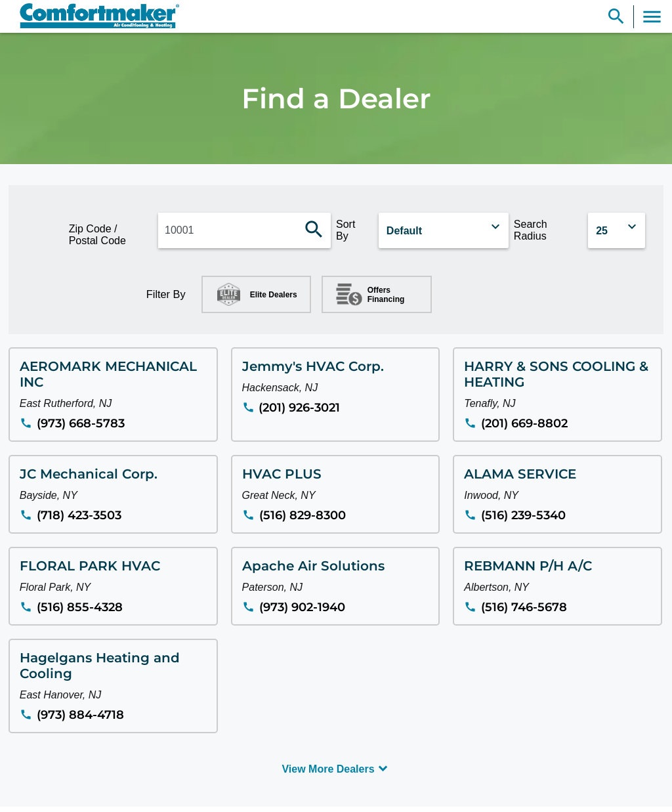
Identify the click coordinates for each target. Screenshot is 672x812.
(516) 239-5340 (523, 515)
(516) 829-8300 (303, 515)
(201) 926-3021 (299, 408)
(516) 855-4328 (80, 607)
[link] (94, 16)
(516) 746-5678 (524, 607)
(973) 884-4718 (80, 715)
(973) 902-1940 (302, 607)
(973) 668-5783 (81, 423)
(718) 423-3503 (79, 515)
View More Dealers (328, 769)
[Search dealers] (314, 230)
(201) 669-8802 (524, 423)
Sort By (346, 230)
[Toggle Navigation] (652, 17)
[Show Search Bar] (616, 17)
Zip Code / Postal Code (97, 235)
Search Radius (531, 230)
